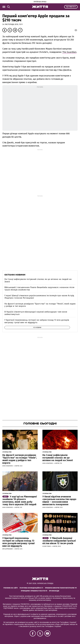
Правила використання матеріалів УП (61, 588)
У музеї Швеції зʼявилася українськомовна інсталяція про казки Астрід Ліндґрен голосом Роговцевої (39, 297)
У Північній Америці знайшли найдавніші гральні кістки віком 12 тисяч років (59, 541)
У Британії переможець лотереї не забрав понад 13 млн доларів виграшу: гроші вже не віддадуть (37, 321)
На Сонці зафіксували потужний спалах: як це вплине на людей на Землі (38, 280)
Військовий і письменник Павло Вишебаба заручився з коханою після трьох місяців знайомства (39, 289)
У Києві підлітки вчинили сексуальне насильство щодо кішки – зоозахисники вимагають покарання (59, 500)
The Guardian (69, 52)
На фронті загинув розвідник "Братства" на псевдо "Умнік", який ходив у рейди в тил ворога (40, 305)
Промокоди (54, 591)
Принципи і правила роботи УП (34, 591)
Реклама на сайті (11, 588)
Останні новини (15, 275)
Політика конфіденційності (31, 588)
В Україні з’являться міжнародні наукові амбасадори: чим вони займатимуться (36, 313)
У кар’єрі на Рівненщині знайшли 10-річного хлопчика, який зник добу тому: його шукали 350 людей (20, 500)
